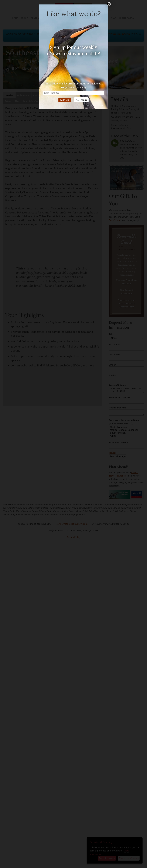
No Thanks (81, 100)
